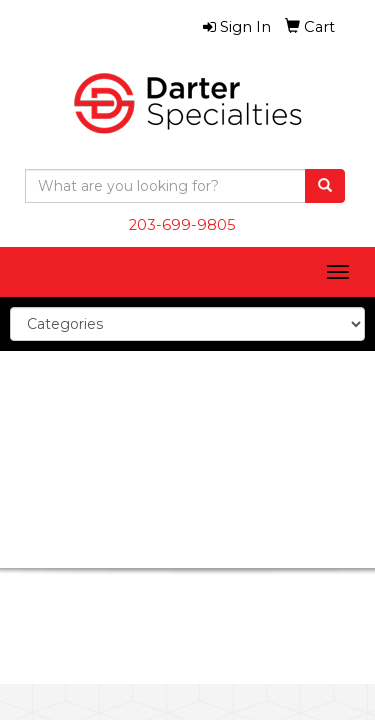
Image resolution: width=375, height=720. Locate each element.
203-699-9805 (182, 225)
